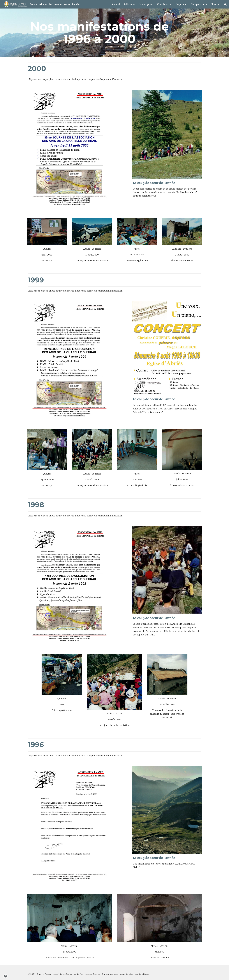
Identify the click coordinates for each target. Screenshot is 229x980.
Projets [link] (180, 4)
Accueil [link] (116, 4)
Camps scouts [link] (199, 4)
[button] (225, 4)
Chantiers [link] (163, 4)
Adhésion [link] (129, 4)
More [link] (214, 4)
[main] (100, 33)
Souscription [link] (146, 4)
